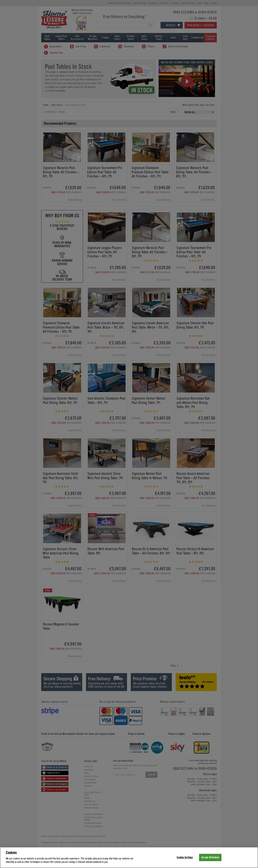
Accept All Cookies (210, 857)
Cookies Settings (185, 857)
